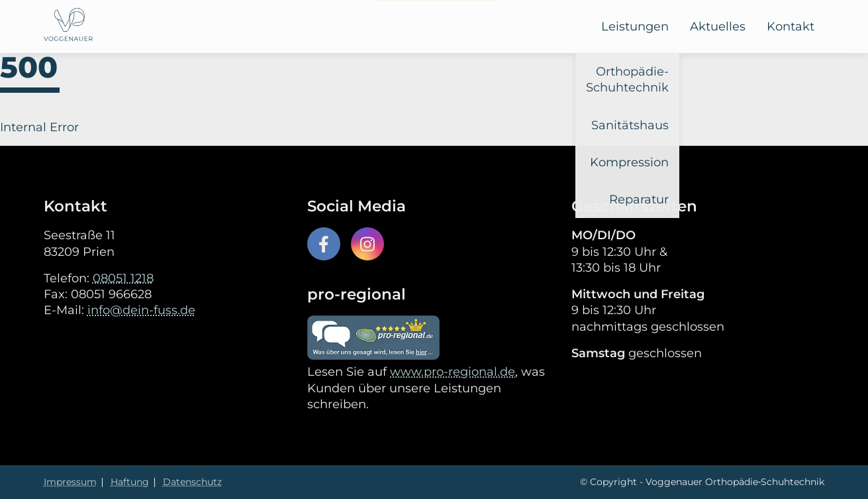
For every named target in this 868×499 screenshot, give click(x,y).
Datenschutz (192, 482)
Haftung (130, 482)
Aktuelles (718, 27)
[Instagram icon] (367, 244)
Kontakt (791, 27)
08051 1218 (123, 278)
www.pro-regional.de (453, 372)
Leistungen (635, 27)
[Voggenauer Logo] (68, 27)
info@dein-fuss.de (141, 310)
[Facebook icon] (324, 244)
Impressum (70, 482)
